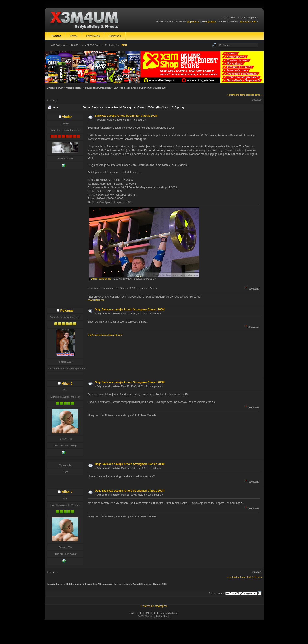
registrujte (211, 21)
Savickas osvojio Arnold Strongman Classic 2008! (126, 116)
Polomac (67, 311)
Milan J (67, 383)
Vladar (67, 117)
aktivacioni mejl (248, 21)
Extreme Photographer (154, 606)
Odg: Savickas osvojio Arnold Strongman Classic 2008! (130, 309)
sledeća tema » (254, 95)
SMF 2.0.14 (136, 613)
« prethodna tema (236, 95)
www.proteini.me (96, 300)
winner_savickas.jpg (100, 279)
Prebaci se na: (217, 593)
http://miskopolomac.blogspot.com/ (105, 335)
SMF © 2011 (151, 613)
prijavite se (193, 21)
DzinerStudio (163, 616)
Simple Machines (169, 613)
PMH (124, 45)
